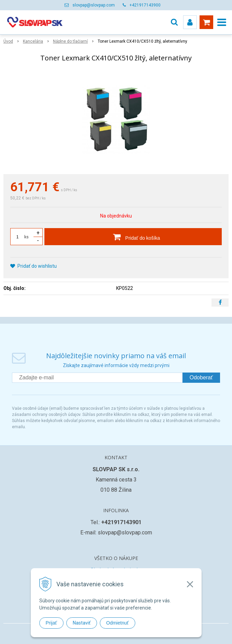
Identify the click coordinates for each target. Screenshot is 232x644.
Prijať (51, 623)
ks (26, 237)
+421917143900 (145, 5)
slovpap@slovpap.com (94, 5)
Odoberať (201, 377)
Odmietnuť (118, 623)
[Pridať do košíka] (133, 237)
